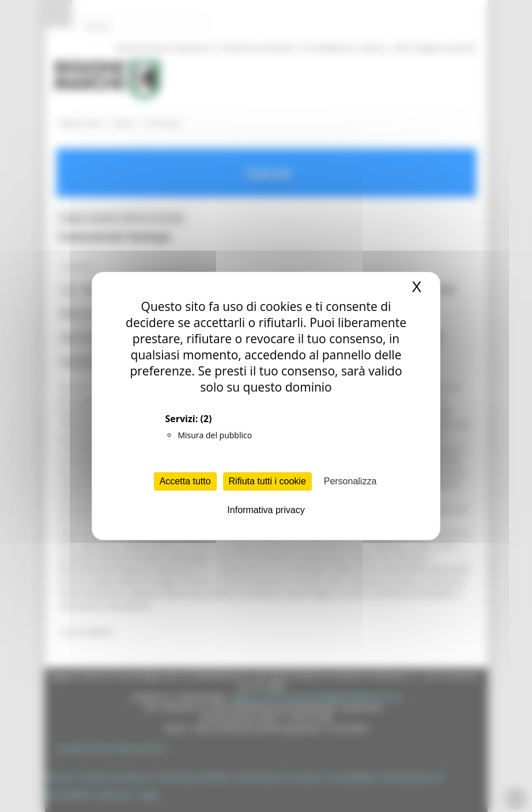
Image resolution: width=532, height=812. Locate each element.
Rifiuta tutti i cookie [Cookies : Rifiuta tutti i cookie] (267, 481)
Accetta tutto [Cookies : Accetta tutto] (185, 481)
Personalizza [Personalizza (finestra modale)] (350, 481)
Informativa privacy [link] (266, 510)
